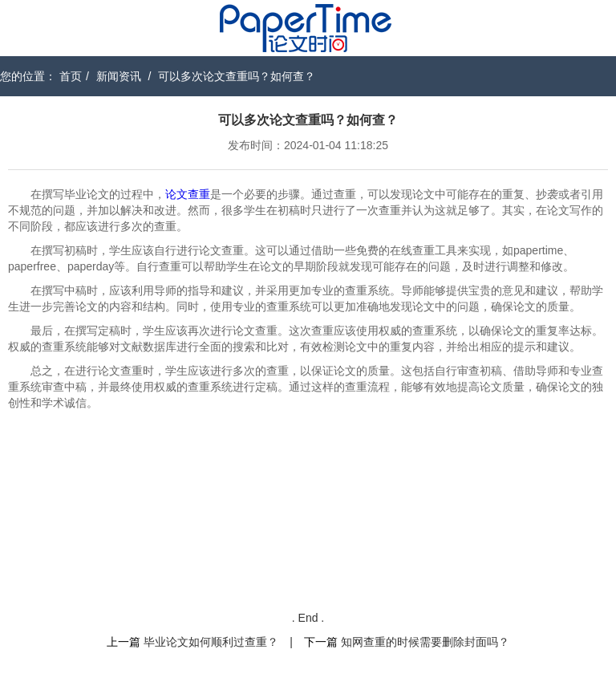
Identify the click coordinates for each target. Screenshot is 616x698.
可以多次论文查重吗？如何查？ (237, 76)
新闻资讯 (119, 76)
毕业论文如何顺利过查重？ (211, 642)
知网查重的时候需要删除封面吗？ (425, 642)
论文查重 (188, 194)
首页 (71, 76)
